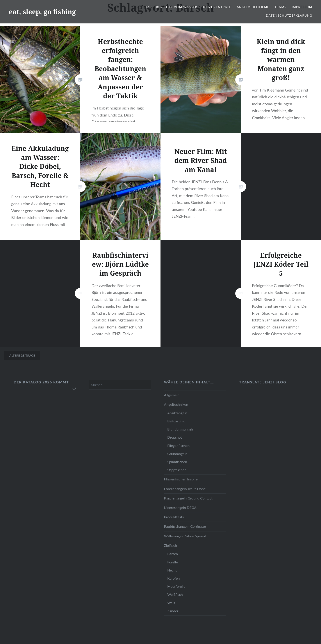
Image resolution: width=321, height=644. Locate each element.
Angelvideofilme (253, 7)
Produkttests (174, 517)
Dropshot (175, 437)
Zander (173, 611)
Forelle (173, 562)
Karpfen (174, 578)
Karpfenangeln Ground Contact (188, 498)
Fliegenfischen (178, 446)
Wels (171, 603)
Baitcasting (176, 421)
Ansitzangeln (177, 413)
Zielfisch (170, 545)
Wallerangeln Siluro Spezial (185, 536)
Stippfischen (177, 470)
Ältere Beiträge (22, 356)
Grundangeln (177, 454)
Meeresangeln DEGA (180, 507)
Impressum (302, 7)
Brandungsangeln (181, 429)
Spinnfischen (177, 462)
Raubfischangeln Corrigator (185, 526)
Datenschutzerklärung (289, 15)
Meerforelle (176, 586)
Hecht (172, 570)
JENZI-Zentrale (217, 7)
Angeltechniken (176, 404)
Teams (281, 7)
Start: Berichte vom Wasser (170, 7)
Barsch (173, 554)
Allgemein (172, 395)
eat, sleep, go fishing (42, 12)
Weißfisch (175, 594)
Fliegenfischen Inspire (181, 479)
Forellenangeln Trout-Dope (185, 489)
